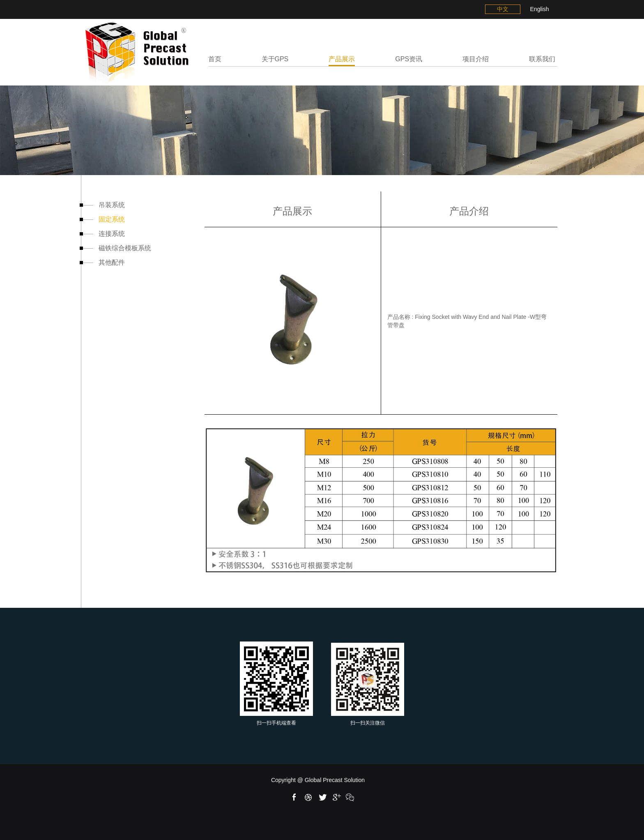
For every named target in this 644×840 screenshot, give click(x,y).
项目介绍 (476, 59)
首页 (215, 59)
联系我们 (542, 59)
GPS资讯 (409, 59)
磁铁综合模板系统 (116, 248)
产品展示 (342, 59)
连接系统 (103, 234)
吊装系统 (103, 205)
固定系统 (103, 219)
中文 (503, 9)
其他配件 (103, 262)
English (540, 9)
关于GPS (275, 59)
